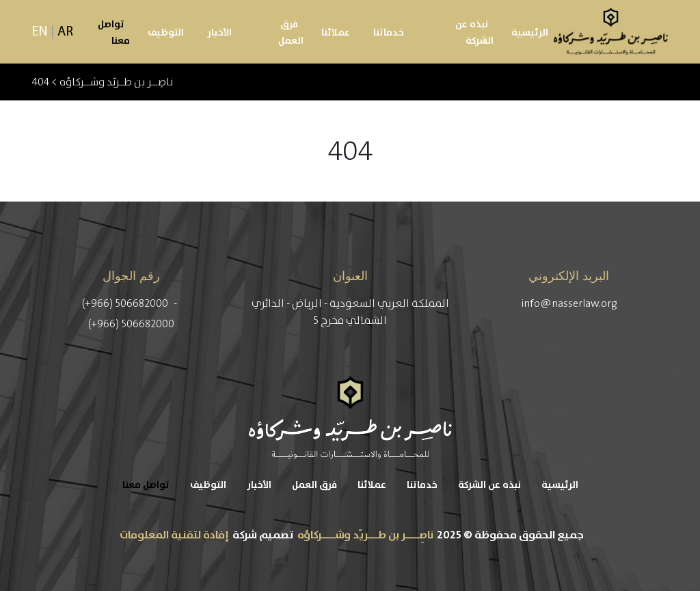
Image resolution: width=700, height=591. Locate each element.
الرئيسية (530, 33)
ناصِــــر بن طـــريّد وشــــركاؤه (365, 535)
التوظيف (166, 33)
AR (65, 32)
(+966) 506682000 (126, 303)
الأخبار (219, 33)
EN (40, 32)
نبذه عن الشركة (474, 33)
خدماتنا (389, 33)
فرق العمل (291, 33)
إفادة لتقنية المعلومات (174, 535)
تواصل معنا (114, 33)
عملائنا (336, 33)
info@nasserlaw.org (569, 303)
